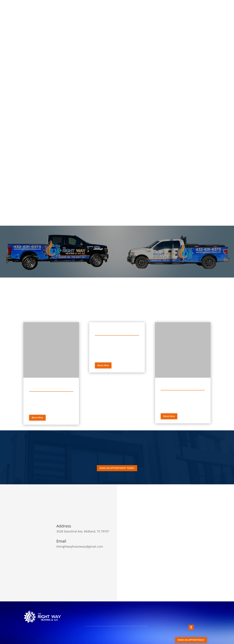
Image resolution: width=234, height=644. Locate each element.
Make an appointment (191, 620)
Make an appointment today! (117, 448)
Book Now (37, 397)
